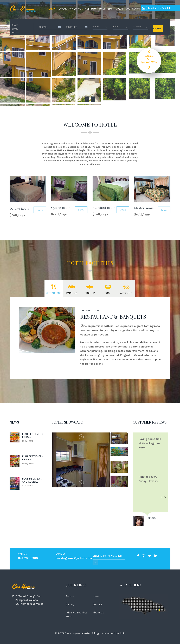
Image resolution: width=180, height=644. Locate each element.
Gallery (90, 9)
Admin (121, 633)
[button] (161, 498)
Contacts (133, 9)
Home (51, 9)
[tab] (54, 289)
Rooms (70, 596)
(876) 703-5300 (156, 8)
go (95, 562)
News (119, 9)
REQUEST (158, 29)
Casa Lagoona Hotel (77, 633)
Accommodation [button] (70, 9)
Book (40, 210)
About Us (98, 612)
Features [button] (106, 9)
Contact (97, 604)
